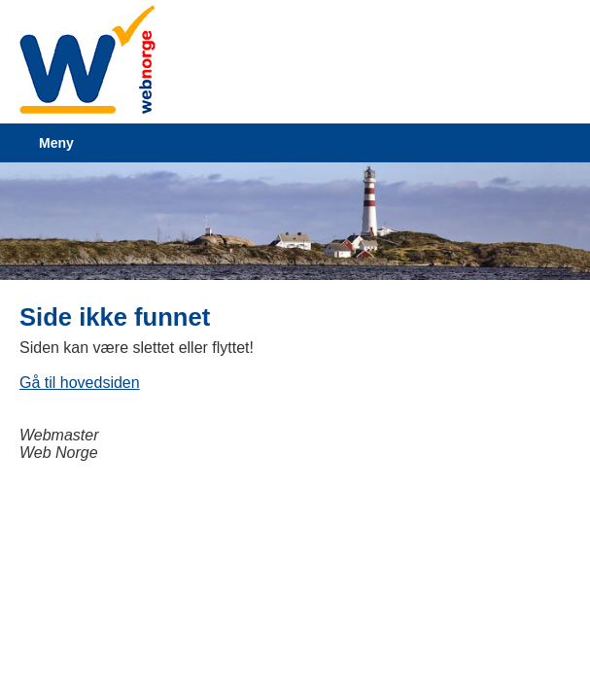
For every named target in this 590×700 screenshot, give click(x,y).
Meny (56, 143)
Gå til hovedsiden (80, 383)
